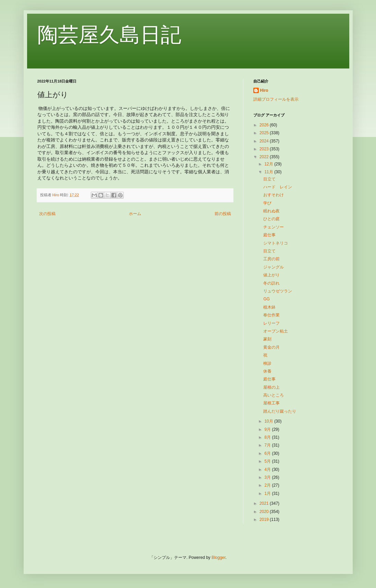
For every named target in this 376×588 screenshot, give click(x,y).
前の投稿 (223, 214)
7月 (268, 445)
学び (267, 203)
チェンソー (274, 227)
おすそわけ (274, 195)
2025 (265, 133)
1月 (268, 493)
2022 (265, 157)
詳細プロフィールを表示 (276, 99)
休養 (267, 371)
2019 (265, 520)
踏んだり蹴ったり (280, 411)
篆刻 (267, 339)
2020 (265, 512)
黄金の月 (271, 347)
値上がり (271, 275)
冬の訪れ (271, 283)
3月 (268, 477)
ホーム (135, 214)
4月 (268, 470)
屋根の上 (271, 387)
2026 (265, 125)
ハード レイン (278, 187)
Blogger (219, 558)
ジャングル (274, 267)
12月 (269, 164)
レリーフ (271, 323)
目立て (269, 179)
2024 (265, 141)
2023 (265, 149)
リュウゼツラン (278, 291)
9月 (268, 429)
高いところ (274, 395)
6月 (268, 453)
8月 (268, 437)
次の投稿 (47, 214)
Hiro (264, 90)
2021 (265, 503)
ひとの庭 (271, 219)
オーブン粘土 (276, 331)
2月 (268, 485)
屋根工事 (271, 403)
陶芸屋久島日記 (109, 35)
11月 (269, 172)
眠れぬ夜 (271, 211)
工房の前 (271, 259)
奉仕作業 (271, 315)
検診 (267, 363)
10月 (269, 421)
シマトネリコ (276, 243)
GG (266, 299)
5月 (268, 461)
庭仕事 (269, 235)
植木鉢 (269, 307)
